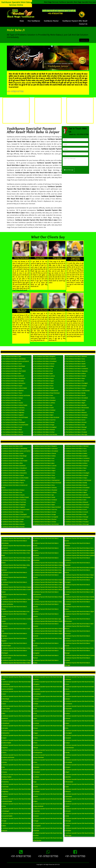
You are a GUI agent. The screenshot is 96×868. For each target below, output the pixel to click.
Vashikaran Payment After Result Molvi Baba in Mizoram (46, 540)
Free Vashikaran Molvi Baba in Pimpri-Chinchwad (46, 393)
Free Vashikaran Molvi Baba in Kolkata (43, 366)
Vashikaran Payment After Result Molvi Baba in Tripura (16, 599)
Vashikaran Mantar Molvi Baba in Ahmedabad (45, 451)
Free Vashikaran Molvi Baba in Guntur (75, 420)
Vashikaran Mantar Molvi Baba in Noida (75, 514)
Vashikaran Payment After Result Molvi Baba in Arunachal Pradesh (14, 657)
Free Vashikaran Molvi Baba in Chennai (44, 364)
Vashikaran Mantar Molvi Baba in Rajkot (44, 505)
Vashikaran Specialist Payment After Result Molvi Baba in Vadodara (48, 766)
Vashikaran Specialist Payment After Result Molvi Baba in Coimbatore (79, 702)
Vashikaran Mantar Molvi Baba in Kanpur (44, 468)
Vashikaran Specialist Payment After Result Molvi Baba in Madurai (79, 717)
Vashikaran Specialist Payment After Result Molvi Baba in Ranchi (79, 688)
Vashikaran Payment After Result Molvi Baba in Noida (79, 648)
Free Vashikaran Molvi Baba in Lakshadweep (13, 359)
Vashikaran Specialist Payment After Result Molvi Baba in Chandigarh (79, 732)
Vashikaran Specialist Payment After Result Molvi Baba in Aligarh (79, 771)
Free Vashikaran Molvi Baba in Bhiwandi (75, 413)
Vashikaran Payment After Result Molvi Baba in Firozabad (77, 659)
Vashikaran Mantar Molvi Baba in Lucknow (45, 466)
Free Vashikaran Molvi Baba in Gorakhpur (76, 417)
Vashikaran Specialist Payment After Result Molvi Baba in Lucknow (48, 722)
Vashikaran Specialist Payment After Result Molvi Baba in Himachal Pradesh (16, 800)
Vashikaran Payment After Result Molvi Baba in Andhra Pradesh (16, 591)
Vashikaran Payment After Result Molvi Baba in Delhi (16, 538)
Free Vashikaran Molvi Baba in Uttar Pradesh (14, 371)
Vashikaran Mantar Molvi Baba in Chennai (44, 453)
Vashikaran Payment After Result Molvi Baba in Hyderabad (46, 554)
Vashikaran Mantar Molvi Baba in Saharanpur (77, 505)
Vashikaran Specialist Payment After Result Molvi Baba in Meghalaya (16, 790)
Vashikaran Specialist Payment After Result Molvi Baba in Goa (16, 766)
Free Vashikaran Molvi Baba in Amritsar (44, 432)
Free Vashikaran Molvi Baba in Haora (75, 359)
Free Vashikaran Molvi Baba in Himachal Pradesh (15, 417)
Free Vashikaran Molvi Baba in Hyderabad (44, 359)
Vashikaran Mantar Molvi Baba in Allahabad (76, 446)
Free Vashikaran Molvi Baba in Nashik (43, 408)
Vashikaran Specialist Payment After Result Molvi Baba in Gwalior (79, 693)
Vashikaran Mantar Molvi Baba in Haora (75, 449)
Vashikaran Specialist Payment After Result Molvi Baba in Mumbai (48, 678)
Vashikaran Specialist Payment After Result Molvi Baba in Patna (48, 761)
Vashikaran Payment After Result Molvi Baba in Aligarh (79, 611)
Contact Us (83, 24)
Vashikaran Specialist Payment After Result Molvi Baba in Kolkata (48, 702)
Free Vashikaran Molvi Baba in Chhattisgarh (13, 422)
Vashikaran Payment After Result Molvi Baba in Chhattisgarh (14, 652)
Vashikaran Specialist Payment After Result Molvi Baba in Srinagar (48, 820)
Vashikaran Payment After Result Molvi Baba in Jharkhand (14, 569)
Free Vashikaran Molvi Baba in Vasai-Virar (44, 420)
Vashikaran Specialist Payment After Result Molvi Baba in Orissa (16, 805)
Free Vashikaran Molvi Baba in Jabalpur (75, 366)
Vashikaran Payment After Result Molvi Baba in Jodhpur (80, 568)
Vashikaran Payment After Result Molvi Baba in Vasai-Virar (47, 640)
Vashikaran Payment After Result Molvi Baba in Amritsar (46, 662)
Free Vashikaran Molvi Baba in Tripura (12, 393)
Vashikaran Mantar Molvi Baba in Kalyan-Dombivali (47, 507)
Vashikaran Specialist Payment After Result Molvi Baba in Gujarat (16, 737)
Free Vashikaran (34, 21)
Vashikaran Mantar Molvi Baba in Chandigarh (77, 473)
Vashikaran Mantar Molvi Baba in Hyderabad (45, 449)
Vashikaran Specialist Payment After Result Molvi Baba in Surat (48, 707)
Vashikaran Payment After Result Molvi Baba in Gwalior (79, 553)
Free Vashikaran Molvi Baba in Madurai (75, 376)
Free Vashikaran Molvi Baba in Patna (43, 395)
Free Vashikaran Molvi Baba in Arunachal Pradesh (15, 425)
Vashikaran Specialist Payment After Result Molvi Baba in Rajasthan (16, 746)
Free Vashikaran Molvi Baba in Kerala (11, 369)
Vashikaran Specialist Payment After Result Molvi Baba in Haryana (16, 771)
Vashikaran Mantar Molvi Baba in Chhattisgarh (14, 514)
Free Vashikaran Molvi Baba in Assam (12, 364)
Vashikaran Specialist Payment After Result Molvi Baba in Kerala (16, 702)
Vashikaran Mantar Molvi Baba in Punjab (13, 519)
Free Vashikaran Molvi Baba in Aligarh (75, 403)
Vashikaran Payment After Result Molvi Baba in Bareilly (79, 597)
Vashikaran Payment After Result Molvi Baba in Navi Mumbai (79, 540)
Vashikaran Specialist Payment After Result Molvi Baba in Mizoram (16, 829)
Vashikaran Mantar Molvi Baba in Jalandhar (76, 495)
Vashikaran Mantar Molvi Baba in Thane (44, 475)
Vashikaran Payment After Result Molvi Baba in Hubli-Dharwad (79, 593)
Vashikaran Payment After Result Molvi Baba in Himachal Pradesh (14, 644)
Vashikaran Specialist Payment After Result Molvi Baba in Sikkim (16, 825)
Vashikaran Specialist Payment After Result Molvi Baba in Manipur (16, 761)
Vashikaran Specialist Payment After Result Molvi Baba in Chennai (48, 698)
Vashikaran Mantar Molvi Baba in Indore (44, 473)
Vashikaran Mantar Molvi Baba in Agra (43, 495)
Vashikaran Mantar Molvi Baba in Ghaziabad (45, 490)
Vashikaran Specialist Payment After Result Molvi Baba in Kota (79, 727)
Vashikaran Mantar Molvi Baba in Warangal (76, 517)
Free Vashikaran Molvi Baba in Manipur (12, 398)
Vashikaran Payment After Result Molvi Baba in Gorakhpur (77, 637)
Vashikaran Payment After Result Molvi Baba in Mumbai (46, 544)
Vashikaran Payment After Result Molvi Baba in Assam (16, 550)
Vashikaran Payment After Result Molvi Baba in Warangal (77, 652)
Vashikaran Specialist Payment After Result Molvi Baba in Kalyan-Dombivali (48, 805)
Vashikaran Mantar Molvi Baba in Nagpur (44, 470)
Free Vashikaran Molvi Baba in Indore (43, 383)
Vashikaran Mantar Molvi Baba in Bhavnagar (77, 524)
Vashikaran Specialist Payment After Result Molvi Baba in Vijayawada (79, 707)
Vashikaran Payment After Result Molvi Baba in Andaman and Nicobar (14, 603)
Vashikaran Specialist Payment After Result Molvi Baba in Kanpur (48, 727)
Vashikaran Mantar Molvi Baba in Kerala (12, 458)
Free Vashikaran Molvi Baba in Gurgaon (75, 400)
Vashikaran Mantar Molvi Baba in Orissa (12, 512)
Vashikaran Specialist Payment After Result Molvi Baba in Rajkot (48, 800)
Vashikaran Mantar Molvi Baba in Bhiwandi (76, 502)
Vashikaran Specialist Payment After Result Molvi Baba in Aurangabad (48, 825)
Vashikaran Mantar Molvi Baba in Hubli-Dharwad (78, 480)
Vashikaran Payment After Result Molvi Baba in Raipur (79, 575)
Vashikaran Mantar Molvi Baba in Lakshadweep (14, 449)
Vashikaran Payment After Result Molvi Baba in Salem (79, 624)
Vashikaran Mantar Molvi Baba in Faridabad (45, 500)
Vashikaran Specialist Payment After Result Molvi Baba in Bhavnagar (79, 834)
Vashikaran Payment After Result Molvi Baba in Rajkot (47, 631)
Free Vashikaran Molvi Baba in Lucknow (44, 376)
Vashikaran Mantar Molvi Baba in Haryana (13, 495)
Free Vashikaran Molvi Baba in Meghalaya (13, 413)
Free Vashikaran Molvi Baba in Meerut (43, 413)
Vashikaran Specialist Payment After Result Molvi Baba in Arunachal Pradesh (16, 815)
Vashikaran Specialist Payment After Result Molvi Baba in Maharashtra (16, 732)
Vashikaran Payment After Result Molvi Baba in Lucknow (46, 576)
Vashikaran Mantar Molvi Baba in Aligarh (76, 492)
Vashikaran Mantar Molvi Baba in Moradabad (77, 488)
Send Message (69, 170)
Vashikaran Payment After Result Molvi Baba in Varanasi (46, 644)
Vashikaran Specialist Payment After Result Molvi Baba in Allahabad (79, 678)
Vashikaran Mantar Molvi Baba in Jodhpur (76, 463)
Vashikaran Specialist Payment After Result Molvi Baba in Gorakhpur (79, 800)
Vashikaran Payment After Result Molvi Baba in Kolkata (48, 565)
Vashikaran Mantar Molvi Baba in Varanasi (44, 512)
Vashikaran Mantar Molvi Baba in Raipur (76, 468)
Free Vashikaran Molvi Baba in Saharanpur (76, 415)
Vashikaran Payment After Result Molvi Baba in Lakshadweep (14, 542)
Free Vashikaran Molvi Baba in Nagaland (12, 415)
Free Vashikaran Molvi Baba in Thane (43, 386)
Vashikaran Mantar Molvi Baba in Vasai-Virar (45, 510)
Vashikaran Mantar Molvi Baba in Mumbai (13, 527)
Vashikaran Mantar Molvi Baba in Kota (75, 470)
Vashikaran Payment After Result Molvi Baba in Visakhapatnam (46, 593)
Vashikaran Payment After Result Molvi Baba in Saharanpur (77, 632)
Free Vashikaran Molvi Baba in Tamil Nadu (13, 410)
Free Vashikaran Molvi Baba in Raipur (75, 378)
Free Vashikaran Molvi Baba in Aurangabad (45, 427)
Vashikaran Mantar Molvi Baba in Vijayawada (77, 461)
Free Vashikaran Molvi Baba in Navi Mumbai (45, 434)
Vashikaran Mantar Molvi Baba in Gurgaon (76, 490)
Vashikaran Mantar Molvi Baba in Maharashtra (14, 473)
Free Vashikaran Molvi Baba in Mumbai (12, 434)
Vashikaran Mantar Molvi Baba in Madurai (76, 466)
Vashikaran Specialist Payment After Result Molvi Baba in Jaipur (33, 130)
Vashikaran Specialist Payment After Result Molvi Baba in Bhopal (48, 746)
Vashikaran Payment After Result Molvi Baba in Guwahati (77, 586)
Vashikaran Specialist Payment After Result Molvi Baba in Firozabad (79, 829)
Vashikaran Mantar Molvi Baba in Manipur (13, 490)
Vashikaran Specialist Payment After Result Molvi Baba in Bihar (16, 712)
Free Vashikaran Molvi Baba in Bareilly (75, 393)
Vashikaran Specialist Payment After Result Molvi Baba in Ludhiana (48, 776)
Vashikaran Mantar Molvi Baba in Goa (12, 492)
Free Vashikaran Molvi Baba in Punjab (12, 427)
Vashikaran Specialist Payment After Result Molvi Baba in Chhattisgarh (16, 810)
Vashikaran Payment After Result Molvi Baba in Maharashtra (14, 583)
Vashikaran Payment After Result (75, 21)
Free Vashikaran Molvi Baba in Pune (43, 371)
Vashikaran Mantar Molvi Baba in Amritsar (44, 522)
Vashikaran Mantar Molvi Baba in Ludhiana (45, 492)
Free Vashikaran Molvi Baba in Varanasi (44, 422)
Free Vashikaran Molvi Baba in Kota (74, 381)
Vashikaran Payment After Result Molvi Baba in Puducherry (14, 625)
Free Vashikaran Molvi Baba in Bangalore (44, 356)
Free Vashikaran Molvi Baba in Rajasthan (12, 391)
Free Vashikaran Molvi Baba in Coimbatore (76, 369)
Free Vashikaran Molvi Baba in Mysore (75, 395)
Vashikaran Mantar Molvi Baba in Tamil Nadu (14, 502)
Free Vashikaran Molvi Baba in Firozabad (76, 432)
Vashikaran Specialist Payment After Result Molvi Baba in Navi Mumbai (48, 839)
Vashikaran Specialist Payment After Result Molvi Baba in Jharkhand (16, 717)
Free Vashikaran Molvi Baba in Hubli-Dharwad (77, 391)
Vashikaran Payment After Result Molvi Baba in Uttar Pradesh (16, 561)
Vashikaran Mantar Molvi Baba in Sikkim (12, 522)
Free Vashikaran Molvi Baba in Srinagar (44, 425)
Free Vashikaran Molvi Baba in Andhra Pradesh (14, 388)
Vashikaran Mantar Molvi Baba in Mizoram (13, 524)
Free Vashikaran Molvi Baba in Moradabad (76, 398)
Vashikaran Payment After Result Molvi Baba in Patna (47, 602)
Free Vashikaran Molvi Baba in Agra (43, 405)
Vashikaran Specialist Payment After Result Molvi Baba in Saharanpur (79, 795)
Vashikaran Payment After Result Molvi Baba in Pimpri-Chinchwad (48, 598)
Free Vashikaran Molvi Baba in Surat (43, 369)
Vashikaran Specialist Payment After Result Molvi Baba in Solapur (79, 742)
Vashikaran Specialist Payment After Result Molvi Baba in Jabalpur (79, 698)
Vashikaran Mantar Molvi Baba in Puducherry (14, 500)
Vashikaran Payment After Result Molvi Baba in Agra (47, 619)
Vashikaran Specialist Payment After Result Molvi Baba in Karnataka (16, 727)
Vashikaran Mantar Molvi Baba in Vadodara (45, 488)
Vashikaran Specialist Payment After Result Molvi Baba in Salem (79, 785)
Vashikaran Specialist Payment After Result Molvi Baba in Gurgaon (79, 766)
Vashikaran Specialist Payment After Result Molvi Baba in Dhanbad (48, 829)
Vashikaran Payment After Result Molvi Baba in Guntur (79, 641)
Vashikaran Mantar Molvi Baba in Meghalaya (14, 505)
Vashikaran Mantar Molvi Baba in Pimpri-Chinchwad (47, 483)
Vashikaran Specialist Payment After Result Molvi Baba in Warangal (79, 820)
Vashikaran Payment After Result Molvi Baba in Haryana (14, 615)
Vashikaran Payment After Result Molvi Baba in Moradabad (77, 603)
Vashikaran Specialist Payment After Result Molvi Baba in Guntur (79, 805)
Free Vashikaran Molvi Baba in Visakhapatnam (46, 391)
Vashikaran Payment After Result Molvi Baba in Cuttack (79, 655)
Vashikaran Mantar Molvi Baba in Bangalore (45, 446)
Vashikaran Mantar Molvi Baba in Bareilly (76, 483)
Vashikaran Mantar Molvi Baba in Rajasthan (13, 480)
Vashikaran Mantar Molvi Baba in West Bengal (14, 456)
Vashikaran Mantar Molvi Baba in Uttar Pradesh (14, 461)
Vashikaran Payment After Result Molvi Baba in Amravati (77, 644)
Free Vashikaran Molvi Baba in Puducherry (13, 408)
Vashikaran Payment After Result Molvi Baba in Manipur (14, 608)
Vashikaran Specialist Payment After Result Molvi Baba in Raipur (79, 722)
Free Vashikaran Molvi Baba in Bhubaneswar (77, 408)
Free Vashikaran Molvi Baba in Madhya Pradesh (14, 405)
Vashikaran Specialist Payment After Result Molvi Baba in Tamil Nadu (16, 785)
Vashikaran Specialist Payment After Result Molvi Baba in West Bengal (16, 698)
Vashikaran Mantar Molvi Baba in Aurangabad (45, 517)
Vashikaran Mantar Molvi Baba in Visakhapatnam (46, 480)
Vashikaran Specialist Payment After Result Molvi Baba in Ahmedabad (48, 693)
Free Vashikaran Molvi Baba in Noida (75, 425)
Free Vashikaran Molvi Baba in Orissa (11, 420)
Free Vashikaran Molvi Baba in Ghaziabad (44, 400)
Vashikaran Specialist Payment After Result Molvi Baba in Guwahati (79, 737)
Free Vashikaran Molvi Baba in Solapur (75, 388)
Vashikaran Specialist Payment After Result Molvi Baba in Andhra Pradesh (16, 742)
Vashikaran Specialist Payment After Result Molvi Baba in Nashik (48, 785)
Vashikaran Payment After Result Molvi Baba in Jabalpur (80, 555)
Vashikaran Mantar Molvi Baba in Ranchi (76, 451)
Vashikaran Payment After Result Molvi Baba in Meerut (48, 629)
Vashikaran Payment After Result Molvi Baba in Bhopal (48, 590)
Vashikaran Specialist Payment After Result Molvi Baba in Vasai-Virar (48, 810)
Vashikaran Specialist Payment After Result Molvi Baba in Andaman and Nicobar (16, 756)
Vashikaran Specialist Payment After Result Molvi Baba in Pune (48, 712)
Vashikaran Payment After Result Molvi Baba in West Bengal (16, 554)
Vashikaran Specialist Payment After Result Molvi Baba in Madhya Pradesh (16, 776)
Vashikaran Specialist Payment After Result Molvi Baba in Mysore (79, 756)
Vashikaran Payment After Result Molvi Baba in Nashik (48, 621)
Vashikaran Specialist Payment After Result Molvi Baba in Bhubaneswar (79, 781)
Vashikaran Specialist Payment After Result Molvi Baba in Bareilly (79, 751)
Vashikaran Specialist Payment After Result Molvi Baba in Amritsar (48, 834)
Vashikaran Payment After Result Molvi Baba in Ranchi (79, 550)
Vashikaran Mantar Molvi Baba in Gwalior (76, 453)
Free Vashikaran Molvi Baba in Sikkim (12, 430)
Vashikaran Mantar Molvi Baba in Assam (12, 453)
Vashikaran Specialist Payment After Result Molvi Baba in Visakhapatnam (48, 751)
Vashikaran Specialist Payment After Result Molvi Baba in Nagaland (16, 795)
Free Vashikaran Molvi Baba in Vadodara (44, 398)
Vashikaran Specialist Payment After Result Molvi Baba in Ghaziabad (48, 771)
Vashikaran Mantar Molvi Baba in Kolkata (44, 456)
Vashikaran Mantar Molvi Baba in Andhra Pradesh (15, 478)
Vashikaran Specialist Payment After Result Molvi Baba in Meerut (48, 795)
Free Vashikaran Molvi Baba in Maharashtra (13, 383)
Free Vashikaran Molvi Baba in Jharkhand (13, 376)
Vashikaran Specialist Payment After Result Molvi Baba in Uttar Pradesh (16, 707)
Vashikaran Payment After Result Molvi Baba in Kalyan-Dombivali (48, 635)
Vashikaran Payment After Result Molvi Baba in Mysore (79, 599)
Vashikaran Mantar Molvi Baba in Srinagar (44, 514)
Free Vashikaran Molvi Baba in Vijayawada (76, 371)
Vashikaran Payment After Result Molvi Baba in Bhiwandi (77, 627)
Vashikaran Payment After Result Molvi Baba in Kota (79, 577)
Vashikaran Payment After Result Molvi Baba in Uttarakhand (14, 574)
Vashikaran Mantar (51, 21)
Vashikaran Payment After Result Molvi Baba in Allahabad (77, 544)
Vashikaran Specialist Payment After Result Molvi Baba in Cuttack (79, 825)
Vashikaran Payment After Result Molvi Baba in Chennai (48, 563)
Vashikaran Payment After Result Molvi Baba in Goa (15, 611)
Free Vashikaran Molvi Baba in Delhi (11, 356)
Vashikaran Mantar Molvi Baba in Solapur (76, 478)
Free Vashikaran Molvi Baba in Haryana (12, 403)
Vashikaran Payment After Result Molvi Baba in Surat (47, 568)
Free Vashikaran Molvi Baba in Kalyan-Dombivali (46, 417)
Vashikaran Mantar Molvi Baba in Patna (44, 485)
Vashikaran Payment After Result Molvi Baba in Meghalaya (14, 635)
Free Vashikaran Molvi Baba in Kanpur (43, 378)
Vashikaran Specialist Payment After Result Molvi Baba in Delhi (16, 678)
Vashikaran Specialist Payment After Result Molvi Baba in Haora (79, 683)
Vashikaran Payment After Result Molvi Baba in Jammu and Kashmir (16, 547)
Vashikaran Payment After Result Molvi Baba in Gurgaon (77, 608)
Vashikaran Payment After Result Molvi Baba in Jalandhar (77, 615)
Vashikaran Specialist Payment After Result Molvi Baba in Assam (16, 693)
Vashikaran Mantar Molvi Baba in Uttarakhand (14, 468)
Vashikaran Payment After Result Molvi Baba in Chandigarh (77, 581)
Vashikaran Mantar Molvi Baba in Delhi (12, 446)
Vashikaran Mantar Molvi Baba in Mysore (76, 485)
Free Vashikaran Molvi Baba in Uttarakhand (13, 378)
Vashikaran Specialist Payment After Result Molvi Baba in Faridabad (48, 790)
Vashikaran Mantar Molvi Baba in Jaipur (44, 463)
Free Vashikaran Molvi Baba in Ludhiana (44, 403)
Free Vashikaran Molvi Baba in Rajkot (43, 415)
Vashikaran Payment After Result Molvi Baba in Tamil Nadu (16, 630)
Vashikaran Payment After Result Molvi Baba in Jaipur (47, 572)
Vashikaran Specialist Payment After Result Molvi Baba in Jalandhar (79, 776)
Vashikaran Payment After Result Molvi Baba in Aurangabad (46, 652)
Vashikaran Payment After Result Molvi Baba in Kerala (16, 558)
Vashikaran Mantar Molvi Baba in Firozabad (76, 522)
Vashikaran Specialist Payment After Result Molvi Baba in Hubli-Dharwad (79, 746)
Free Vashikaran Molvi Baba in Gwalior (75, 364)
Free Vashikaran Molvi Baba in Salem (75, 410)
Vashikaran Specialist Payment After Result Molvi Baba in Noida (79, 815)
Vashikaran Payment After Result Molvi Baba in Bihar (16, 565)
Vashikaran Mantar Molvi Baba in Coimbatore (77, 458)
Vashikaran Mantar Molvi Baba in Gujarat (13, 475)
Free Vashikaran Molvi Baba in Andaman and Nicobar (16, 395)
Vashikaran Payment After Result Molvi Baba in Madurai (77, 571)
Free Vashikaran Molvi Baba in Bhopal (43, 388)
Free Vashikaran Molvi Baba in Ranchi (75, 361)
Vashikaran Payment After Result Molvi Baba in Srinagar (48, 648)
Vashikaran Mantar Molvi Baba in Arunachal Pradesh (16, 517)
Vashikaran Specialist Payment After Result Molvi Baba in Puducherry (16, 781)
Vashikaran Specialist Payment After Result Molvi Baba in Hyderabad (48, 688)
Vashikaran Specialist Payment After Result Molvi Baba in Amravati (79, 810)
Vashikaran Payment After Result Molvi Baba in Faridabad (46, 625)
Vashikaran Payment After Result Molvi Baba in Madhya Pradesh (16, 620)
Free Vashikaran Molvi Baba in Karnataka (13, 381)
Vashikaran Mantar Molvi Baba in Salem (75, 500)
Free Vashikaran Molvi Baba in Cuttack (75, 430)
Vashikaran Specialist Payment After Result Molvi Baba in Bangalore (48, 683)
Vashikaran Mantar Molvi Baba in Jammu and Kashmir (16, 451)
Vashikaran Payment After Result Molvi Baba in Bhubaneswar (77, 620)
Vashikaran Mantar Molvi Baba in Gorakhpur (77, 507)
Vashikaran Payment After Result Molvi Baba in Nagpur (48, 582)
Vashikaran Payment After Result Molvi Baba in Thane (47, 587)
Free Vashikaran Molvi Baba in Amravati (75, 422)
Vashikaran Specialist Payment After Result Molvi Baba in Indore (48, 737)
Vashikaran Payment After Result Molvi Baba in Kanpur (48, 580)
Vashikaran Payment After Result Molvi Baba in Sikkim (16, 663)
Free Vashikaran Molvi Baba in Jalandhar (76, 405)
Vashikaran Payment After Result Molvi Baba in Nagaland (14, 640)
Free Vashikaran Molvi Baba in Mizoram (12, 432)
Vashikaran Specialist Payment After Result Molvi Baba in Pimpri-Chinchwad (48, 756)
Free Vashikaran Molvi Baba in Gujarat (12, 386)
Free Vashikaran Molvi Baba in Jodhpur (75, 373)
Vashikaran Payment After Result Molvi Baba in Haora (79, 548)
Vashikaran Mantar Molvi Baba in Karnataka (13, 470)
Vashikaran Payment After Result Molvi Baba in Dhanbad (46, 657)
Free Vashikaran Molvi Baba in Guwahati (76, 386)
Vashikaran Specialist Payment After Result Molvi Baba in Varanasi (48, 815)
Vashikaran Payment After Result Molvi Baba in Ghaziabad (46, 610)
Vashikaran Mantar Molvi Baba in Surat (44, 458)
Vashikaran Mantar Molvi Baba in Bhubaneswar (77, 497)
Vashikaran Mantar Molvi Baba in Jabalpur (76, 456)
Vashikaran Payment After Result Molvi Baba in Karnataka (14, 579)
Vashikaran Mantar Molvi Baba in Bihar (12, 463)
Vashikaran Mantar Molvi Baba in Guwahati (76, 475)
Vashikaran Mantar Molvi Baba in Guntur (76, 510)
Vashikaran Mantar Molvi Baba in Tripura (13, 483)
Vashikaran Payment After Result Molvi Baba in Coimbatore (77, 559)
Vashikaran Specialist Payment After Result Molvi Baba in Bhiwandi (79, 790)
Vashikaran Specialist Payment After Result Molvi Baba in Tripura (16, 751)
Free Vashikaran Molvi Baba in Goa (11, 400)
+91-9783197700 (15, 91)
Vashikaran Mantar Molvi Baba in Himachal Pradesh (15, 510)
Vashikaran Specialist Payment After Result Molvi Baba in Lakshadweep (16, 683)
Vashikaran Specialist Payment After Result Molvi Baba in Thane (48, 742)
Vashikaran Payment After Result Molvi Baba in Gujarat (16, 587)
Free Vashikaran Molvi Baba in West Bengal (13, 366)
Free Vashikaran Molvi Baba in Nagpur (43, 381)
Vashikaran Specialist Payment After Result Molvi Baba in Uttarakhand (16, 722)
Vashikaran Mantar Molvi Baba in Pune (44, 461)
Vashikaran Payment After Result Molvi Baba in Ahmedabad (46, 559)
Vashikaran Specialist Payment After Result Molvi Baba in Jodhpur (79, 712)
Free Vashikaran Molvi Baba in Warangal (76, 427)
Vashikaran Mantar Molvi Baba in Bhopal (44, 478)
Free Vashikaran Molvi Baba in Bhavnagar (76, 434)
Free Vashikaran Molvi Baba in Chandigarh (76, 383)
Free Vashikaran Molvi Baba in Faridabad (44, 410)
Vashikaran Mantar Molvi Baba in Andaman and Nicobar (14, 486)
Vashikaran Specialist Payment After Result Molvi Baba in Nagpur (48, 732)
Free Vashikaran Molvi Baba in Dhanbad (44, 430)
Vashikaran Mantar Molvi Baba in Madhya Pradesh (15, 497)
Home (22, 21)
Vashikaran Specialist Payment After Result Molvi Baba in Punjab (16, 820)
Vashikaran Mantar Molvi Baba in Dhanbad (45, 519)
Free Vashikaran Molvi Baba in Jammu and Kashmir (15, 361)
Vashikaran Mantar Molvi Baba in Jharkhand (13, 466)
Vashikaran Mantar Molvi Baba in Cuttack (76, 519)
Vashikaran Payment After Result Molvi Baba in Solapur (79, 590)
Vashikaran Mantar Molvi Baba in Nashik (44, 497)
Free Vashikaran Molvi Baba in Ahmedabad (45, 361)
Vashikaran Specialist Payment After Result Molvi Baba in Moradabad (79, 761)
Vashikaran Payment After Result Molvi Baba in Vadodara (46, 605)
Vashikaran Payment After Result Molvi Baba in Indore (48, 585)
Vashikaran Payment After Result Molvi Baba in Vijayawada (77, 564)
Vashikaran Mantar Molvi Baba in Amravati (76, 512)
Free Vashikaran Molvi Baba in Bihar (11, 373)
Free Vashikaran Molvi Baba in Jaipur (43, 373)
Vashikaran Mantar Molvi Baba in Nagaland (13, 507)
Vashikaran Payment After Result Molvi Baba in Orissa (16, 648)
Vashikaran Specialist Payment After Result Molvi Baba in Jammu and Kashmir (16, 688)
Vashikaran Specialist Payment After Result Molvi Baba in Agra (48, 781)
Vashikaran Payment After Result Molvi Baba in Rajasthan (14, 596)
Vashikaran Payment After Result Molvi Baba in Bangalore (46, 549)
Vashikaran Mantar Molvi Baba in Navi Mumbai (46, 524)
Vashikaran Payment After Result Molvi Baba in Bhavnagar (77, 664)
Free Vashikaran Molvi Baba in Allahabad (76, 356)
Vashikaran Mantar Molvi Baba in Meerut (44, 502)
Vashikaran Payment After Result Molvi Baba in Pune (47, 570)
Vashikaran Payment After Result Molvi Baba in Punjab (16, 660)
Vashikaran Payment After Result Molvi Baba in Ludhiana (46, 615)
